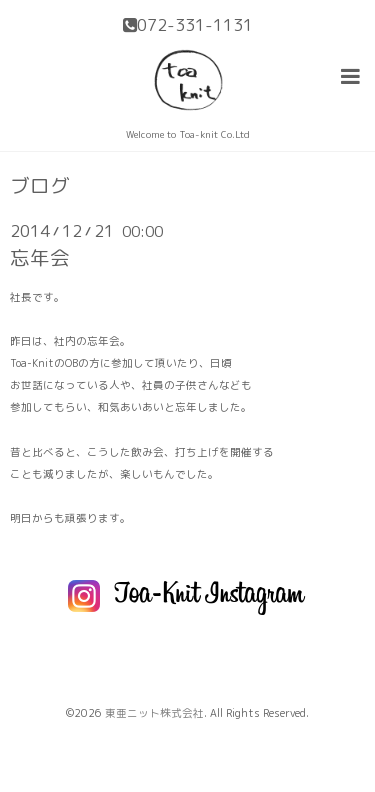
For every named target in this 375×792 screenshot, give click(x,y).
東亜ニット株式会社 (154, 713)
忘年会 (40, 257)
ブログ (40, 186)
